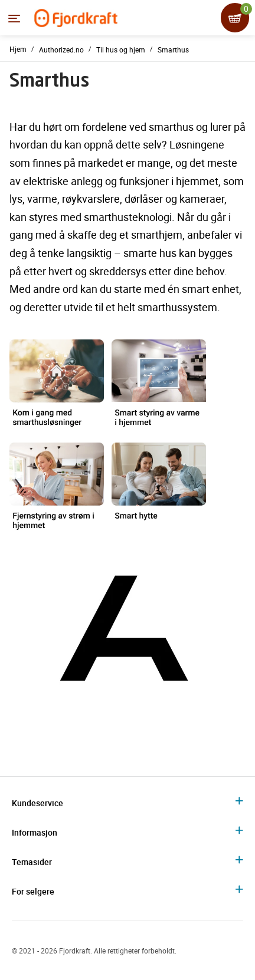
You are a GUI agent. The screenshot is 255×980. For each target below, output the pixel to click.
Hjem (18, 49)
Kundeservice (37, 803)
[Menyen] (14, 18)
